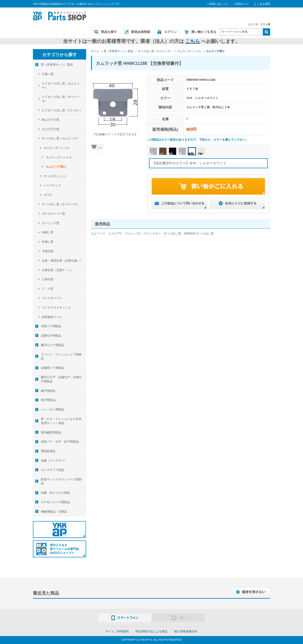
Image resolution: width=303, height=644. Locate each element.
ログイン (171, 32)
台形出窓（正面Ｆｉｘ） (58, 270)
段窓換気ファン (52, 317)
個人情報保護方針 (186, 631)
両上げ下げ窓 (51, 120)
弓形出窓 (48, 251)
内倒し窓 (48, 232)
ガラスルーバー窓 (53, 214)
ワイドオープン (52, 298)
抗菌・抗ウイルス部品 (55, 493)
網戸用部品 (48, 391)
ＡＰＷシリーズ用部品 (55, 502)
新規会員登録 (141, 32)
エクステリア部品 (53, 470)
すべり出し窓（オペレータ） (61, 204)
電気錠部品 (48, 451)
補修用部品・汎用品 (54, 512)
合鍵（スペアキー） (54, 461)
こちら (193, 41)
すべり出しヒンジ (55, 176)
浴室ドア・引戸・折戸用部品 (60, 442)
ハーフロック (52, 185)
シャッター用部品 (53, 409)
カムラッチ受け (56, 167)
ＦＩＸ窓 (48, 289)
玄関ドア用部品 (51, 326)
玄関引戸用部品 (51, 336)
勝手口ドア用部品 (53, 345)
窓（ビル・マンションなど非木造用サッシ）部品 (61, 421)
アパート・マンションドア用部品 (61, 357)
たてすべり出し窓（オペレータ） (61, 99)
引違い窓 (48, 74)
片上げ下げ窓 (51, 129)
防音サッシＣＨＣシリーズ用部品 (61, 481)
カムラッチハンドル (57, 148)
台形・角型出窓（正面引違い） (62, 261)
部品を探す (109, 32)
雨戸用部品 (48, 400)
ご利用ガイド (241, 4)
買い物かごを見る (204, 32)
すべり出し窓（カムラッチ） (61, 138)
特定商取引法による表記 (151, 631)
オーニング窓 (51, 223)
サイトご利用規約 (117, 631)
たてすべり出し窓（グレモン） (62, 110)
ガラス (48, 195)
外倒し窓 (48, 242)
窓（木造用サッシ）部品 (57, 65)
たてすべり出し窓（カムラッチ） (61, 86)
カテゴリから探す (60, 55)
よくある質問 (262, 4)
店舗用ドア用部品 (53, 368)
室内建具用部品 (51, 432)
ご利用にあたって (217, 4)
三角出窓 (48, 279)
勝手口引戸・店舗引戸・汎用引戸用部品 (61, 379)
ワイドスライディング (56, 308)
